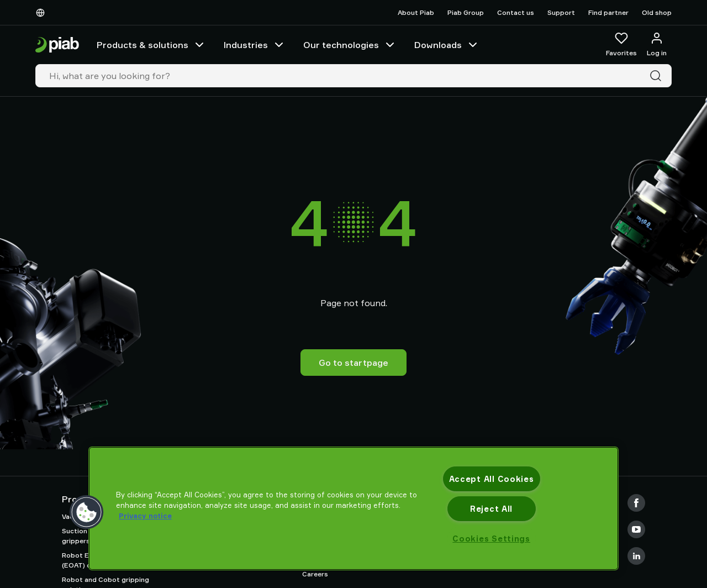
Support (561, 12)
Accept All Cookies (492, 479)
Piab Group (466, 12)
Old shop (657, 12)
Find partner (608, 12)
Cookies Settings (491, 539)
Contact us (516, 12)
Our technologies (350, 45)
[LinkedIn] (636, 556)
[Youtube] (636, 529)
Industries (255, 45)
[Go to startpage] (57, 45)
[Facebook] (636, 503)
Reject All (491, 509)
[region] (353, 508)
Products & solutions (151, 45)
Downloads (447, 45)
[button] (87, 512)
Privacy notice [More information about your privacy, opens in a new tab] (145, 516)
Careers (315, 574)
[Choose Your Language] (43, 13)
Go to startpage (353, 363)
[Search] (658, 76)
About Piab (416, 12)
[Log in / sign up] (657, 45)
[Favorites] (621, 45)
